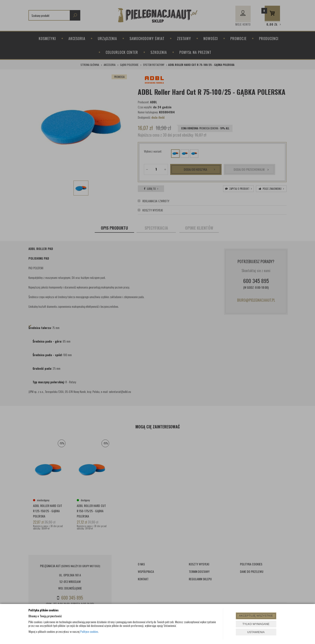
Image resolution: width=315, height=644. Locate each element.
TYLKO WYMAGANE (256, 624)
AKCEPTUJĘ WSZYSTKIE (256, 616)
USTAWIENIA (256, 632)
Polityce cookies (89, 632)
